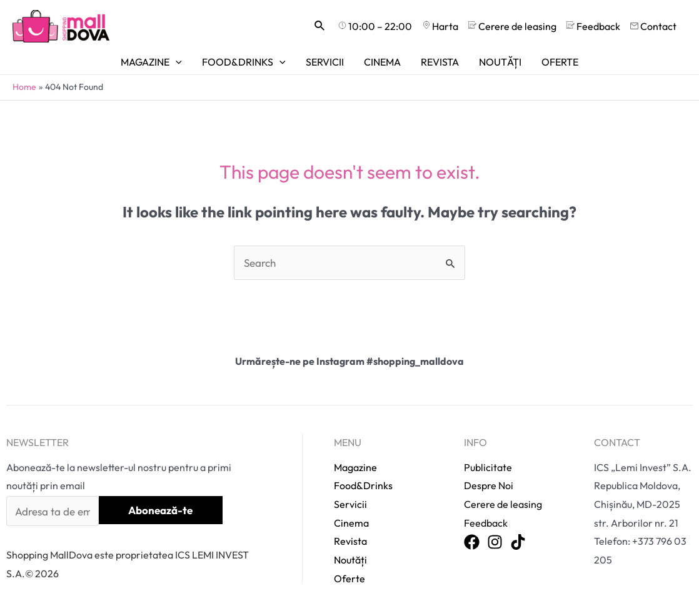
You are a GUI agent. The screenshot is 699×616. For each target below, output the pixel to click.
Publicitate (488, 467)
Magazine (355, 467)
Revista (350, 541)
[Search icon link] (320, 26)
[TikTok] (518, 543)
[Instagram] (495, 543)
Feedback (486, 523)
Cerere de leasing (503, 504)
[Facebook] (472, 543)
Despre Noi (489, 485)
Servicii (350, 504)
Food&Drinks (363, 485)
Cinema (351, 523)
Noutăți (350, 560)
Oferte (349, 579)
